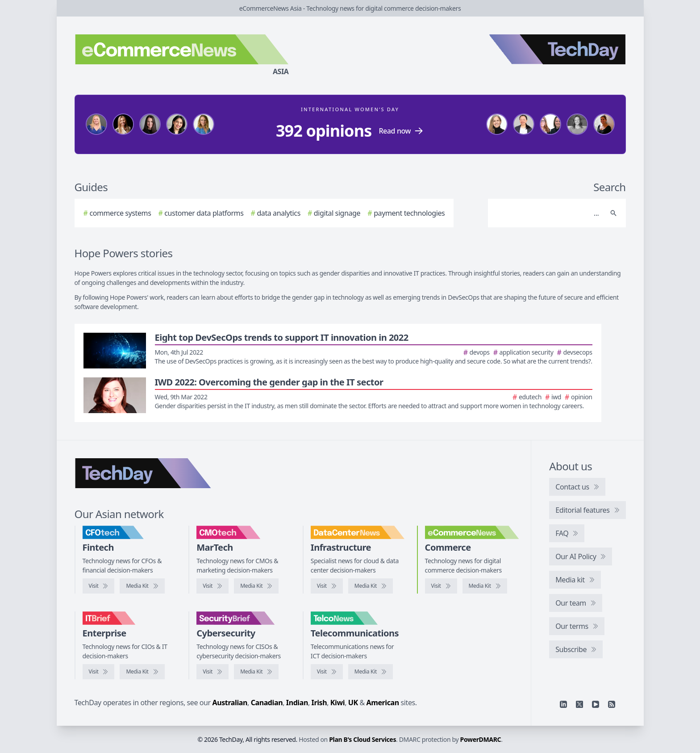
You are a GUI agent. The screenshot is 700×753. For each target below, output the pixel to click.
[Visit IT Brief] (99, 672)
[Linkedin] (563, 704)
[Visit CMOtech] (212, 586)
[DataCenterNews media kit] (371, 586)
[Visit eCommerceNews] (441, 586)
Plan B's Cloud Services (362, 739)
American (383, 703)
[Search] (548, 213)
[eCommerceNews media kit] (485, 586)
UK (353, 703)
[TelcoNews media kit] (371, 672)
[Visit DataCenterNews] (327, 586)
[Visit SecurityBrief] (212, 672)
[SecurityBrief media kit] (256, 672)
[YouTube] (596, 704)
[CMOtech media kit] (256, 586)
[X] (579, 704)
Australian (230, 703)
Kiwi (337, 703)
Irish (319, 703)
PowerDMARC (481, 739)
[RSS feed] (612, 704)
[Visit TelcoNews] (327, 672)
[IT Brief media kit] (142, 672)
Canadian (267, 703)
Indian (297, 703)
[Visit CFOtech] (99, 586)
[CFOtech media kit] (142, 586)
